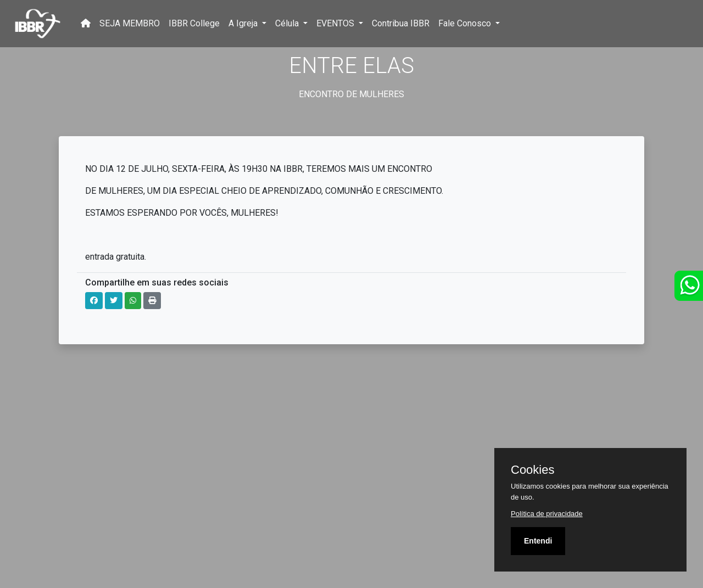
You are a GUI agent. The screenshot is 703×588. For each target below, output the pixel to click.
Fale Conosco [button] (466, 23)
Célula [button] (288, 23)
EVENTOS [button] (336, 23)
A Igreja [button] (244, 23)
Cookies (532, 470)
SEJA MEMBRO (130, 23)
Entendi (538, 541)
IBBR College (194, 23)
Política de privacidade (547, 514)
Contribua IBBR (401, 23)
